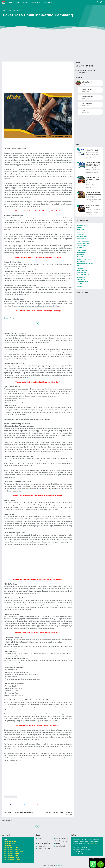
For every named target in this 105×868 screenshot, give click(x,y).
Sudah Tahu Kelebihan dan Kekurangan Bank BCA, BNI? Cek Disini (93, 164)
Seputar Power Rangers (44, 849)
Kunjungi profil (86, 84)
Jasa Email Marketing (11, 797)
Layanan (10, 2)
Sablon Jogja (93, 844)
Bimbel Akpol (35, 2)
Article (40, 838)
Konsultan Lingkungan (62, 841)
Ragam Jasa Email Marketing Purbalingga (18, 812)
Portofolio (25, 2)
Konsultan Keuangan (44, 841)
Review (58, 843)
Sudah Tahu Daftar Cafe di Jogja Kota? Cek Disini (94, 193)
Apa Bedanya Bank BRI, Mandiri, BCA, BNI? (93, 150)
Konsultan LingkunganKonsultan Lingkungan (44, 843)
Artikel (17, 2)
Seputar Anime (42, 846)
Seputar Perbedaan (61, 846)
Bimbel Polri (47, 2)
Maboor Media (58, 865)
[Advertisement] (52, 46)
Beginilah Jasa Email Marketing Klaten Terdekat (58, 813)
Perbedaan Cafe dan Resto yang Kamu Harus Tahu (94, 179)
